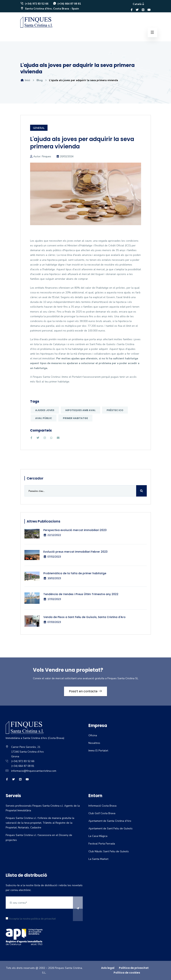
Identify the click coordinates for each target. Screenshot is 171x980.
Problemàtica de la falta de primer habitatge (75, 573)
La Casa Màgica (98, 836)
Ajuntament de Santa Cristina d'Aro (110, 821)
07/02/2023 (52, 557)
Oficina (93, 735)
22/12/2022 (52, 535)
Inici (25, 80)
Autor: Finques (42, 156)
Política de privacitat (134, 968)
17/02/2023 (52, 599)
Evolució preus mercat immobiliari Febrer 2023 (75, 552)
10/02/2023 (52, 578)
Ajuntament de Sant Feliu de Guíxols (110, 828)
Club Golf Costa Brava (102, 813)
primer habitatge (75, 418)
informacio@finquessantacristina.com (34, 771)
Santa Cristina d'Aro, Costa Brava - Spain (50, 9)
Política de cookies (127, 973)
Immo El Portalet (98, 751)
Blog (40, 80)
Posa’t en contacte (85, 691)
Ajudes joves (45, 410)
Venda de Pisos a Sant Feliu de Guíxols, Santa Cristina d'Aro (84, 617)
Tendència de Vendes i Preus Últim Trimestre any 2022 (81, 594)
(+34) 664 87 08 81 (67, 4)
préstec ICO (115, 410)
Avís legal (108, 968)
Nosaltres (94, 743)
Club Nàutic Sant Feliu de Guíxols (109, 851)
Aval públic (44, 418)
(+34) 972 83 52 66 (34, 4)
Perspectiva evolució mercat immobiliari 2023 (75, 530)
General (39, 128)
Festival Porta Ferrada (102, 844)
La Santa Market (98, 859)
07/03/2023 (52, 622)
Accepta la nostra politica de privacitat (31, 919)
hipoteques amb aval (80, 410)
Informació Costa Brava (102, 806)
